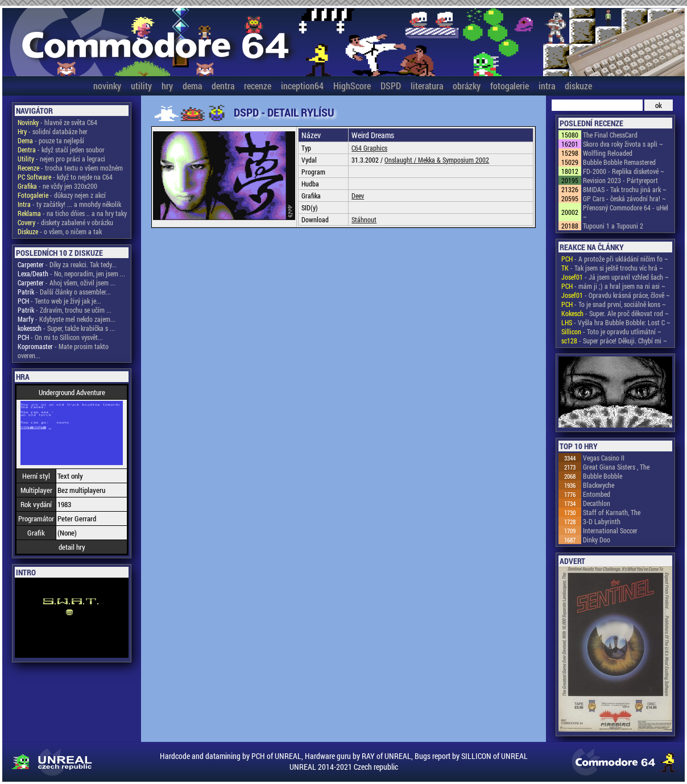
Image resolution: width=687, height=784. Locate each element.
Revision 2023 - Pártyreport (620, 180)
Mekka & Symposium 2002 (454, 160)
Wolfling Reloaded (608, 153)
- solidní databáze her (53, 131)
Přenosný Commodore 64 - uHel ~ (626, 212)
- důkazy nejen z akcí (62, 195)
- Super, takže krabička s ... (66, 328)
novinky (107, 86)
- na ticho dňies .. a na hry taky (72, 213)
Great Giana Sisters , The (616, 467)
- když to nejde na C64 (65, 177)
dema (192, 86)
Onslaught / (401, 160)
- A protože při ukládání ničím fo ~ (615, 259)
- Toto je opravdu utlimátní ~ (611, 331)
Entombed (597, 494)
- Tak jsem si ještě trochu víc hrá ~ (612, 268)
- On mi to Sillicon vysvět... (60, 337)
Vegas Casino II (604, 458)
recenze (258, 86)
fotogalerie (510, 86)
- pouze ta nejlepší (51, 140)
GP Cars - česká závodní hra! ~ (624, 198)
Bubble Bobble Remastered (619, 162)
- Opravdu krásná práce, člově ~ (616, 295)
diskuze (578, 86)
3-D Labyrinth (602, 521)
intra (547, 86)
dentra (223, 86)
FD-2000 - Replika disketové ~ (624, 171)
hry (167, 86)
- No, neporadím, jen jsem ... (71, 273)
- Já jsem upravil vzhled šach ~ (615, 277)
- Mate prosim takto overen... (63, 351)
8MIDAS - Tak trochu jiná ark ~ (625, 189)
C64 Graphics (369, 148)
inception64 (302, 86)
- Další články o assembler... (64, 292)
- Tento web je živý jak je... (59, 301)
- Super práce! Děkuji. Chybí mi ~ (614, 341)
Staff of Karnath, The (612, 512)
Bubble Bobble (603, 476)
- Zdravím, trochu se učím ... (65, 310)
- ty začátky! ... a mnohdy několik (69, 204)
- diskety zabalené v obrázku (65, 222)
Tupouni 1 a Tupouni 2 (613, 226)
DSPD (391, 86)
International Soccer (610, 530)
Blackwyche (599, 485)
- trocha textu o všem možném (70, 168)
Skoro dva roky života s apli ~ (623, 144)
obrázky (467, 86)
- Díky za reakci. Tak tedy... (67, 264)
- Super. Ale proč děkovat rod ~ (615, 313)
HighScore (352, 86)
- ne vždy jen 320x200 (57, 186)
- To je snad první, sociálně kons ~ (614, 304)
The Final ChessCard (610, 135)
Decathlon (597, 503)
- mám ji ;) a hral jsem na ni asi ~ (613, 286)
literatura (427, 86)
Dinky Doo (597, 540)
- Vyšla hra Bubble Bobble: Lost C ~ (616, 322)
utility (141, 86)
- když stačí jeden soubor (61, 150)
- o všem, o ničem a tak (60, 231)
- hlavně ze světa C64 (57, 122)
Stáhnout (364, 219)
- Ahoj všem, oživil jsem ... (67, 283)
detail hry (72, 547)
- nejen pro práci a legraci (61, 159)
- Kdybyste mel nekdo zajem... (67, 319)
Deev (358, 196)
